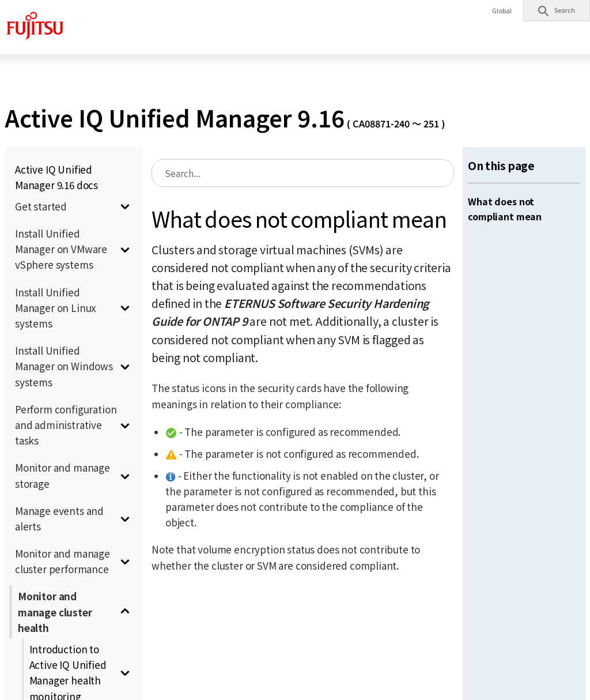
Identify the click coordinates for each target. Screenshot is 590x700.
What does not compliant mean (505, 209)
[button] (557, 10)
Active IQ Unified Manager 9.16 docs (56, 177)
